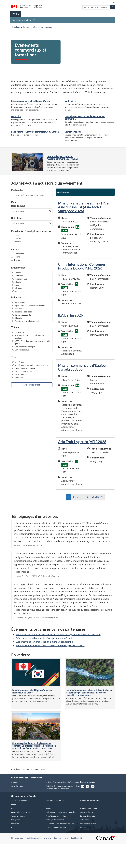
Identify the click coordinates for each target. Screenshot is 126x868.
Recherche (17, 190)
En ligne (16, 257)
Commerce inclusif (21, 350)
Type (14, 357)
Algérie (16, 285)
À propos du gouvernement (90, 801)
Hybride (16, 260)
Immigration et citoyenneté (21, 812)
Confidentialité (76, 838)
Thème (15, 327)
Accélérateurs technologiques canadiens (30, 365)
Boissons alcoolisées (22, 312)
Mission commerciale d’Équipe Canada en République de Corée (32, 691)
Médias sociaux (17, 838)
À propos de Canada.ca (53, 838)
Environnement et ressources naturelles (61, 812)
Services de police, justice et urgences (60, 824)
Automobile (18, 309)
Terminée (16, 242)
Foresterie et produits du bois (26, 321)
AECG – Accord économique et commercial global (31, 342)
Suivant (96, 497)
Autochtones (85, 820)
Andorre (17, 291)
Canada (17, 273)
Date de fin (17, 218)
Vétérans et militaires (88, 824)
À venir (15, 236)
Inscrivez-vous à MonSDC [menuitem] (23, 20)
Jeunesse (84, 828)
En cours (16, 239)
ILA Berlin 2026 (70, 315)
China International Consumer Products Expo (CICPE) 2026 (82, 266)
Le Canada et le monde (89, 808)
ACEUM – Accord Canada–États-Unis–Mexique (29, 337)
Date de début (18, 206)
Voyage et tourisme (18, 816)
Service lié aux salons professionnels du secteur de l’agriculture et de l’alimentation (58, 634)
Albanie (17, 282)
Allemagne (18, 288)
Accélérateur (19, 362)
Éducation (18, 318)
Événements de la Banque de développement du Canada (44, 638)
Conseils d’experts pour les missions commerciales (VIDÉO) (62, 158)
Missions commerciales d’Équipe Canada (31, 101)
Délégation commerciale (24, 368)
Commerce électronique (24, 347)
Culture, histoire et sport (55, 820)
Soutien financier (73, 132)
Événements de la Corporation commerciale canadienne (44, 642)
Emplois (14, 808)
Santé (13, 828)
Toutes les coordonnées (20, 801)
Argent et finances (87, 812)
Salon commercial (21, 375)
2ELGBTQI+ (18, 332)
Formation (16, 116)
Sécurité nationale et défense (57, 816)
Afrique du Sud (20, 279)
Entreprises (15, 820)
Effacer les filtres (32, 385)
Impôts (48, 808)
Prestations (15, 824)
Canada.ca (16, 27)
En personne (18, 254)
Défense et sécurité (22, 315)
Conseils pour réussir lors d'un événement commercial (85, 118)
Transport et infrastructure (56, 828)
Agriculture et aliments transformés (29, 306)
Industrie (16, 297)
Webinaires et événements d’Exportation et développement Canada (50, 645)
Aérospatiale (19, 303)
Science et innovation (88, 816)
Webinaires (70, 101)
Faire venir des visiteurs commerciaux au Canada (35, 132)
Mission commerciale (22, 371)
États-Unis (18, 276)
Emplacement (19, 268)
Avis (66, 838)
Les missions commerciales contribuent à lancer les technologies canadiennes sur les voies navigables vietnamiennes (89, 693)
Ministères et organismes (55, 801)
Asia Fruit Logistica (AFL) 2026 (82, 442)
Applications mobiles (34, 838)
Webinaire (18, 378)
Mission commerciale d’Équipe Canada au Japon (82, 367)
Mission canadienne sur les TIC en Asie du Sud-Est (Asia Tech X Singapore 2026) (84, 207)
